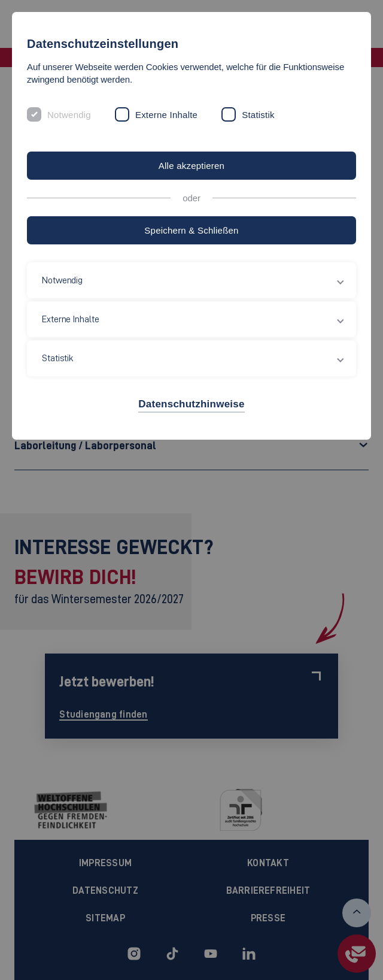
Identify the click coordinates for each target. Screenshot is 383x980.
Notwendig (69, 115)
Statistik (258, 115)
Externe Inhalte (166, 115)
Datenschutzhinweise (191, 404)
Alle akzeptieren (191, 166)
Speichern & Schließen (191, 230)
